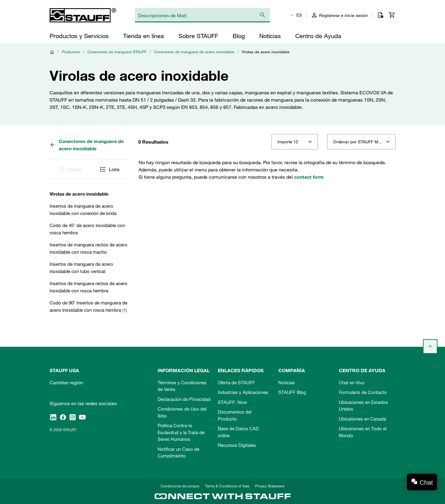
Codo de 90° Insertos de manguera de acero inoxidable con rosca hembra (88, 306)
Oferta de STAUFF (236, 382)
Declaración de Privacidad (184, 399)
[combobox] (294, 142)
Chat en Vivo (352, 382)
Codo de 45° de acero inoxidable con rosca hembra (87, 229)
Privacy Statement (270, 486)
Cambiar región (66, 382)
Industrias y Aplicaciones (243, 392)
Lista (109, 169)
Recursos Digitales (237, 445)
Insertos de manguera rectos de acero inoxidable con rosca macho (88, 248)
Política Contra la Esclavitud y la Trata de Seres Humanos (181, 432)
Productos (71, 52)
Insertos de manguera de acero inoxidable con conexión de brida (83, 210)
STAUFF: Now (232, 402)
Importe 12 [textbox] (288, 142)
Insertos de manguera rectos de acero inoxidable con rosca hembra (88, 287)
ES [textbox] (299, 15)
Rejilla (69, 169)
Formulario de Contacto (363, 392)
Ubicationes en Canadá (362, 419)
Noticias (287, 382)
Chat (426, 482)
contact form (309, 177)
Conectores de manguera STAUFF (117, 52)
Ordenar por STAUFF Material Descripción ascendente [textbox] (361, 142)
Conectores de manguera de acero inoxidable (194, 52)
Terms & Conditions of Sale (227, 486)
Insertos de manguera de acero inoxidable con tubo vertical (81, 268)
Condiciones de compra (180, 486)
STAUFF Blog (292, 392)
